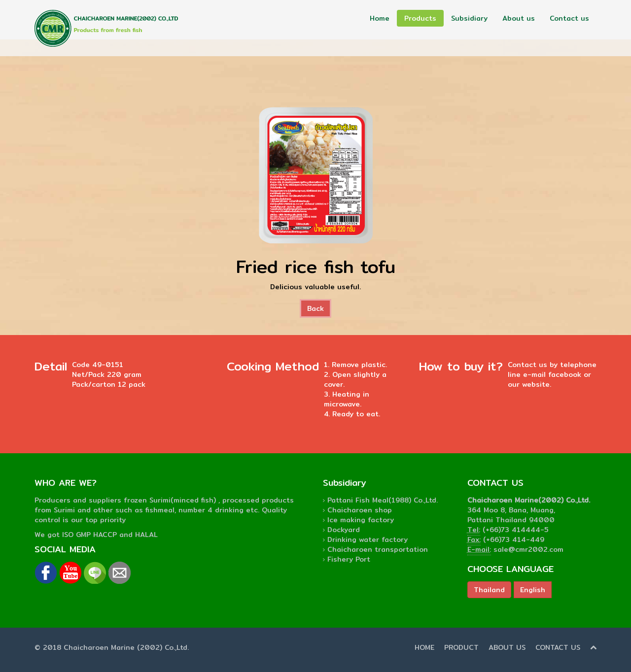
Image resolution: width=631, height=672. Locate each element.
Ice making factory (361, 520)
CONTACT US (558, 647)
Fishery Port (349, 559)
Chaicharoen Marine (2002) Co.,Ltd (125, 647)
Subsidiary (469, 18)
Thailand (489, 590)
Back (315, 308)
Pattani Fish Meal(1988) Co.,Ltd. (383, 500)
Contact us (569, 18)
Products (420, 18)
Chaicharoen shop (360, 510)
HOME (424, 647)
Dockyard (344, 530)
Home (380, 18)
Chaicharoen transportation (378, 549)
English (533, 590)
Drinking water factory (368, 539)
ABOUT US (507, 647)
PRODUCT (461, 647)
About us (519, 18)
